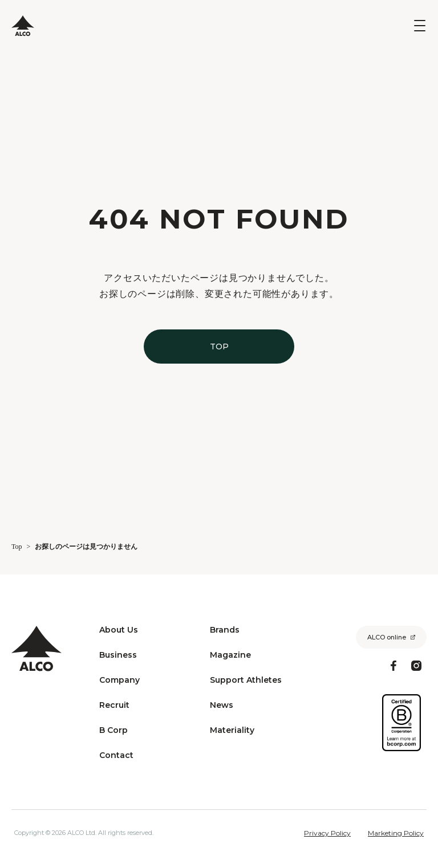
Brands (225, 630)
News (222, 705)
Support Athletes (246, 680)
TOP (219, 347)
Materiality (232, 730)
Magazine (230, 655)
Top (17, 547)
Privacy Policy (327, 833)
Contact (116, 755)
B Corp (113, 730)
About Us (119, 630)
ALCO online (387, 637)
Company (119, 680)
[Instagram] (416, 666)
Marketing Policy (396, 833)
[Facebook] (394, 666)
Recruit (114, 705)
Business (118, 655)
